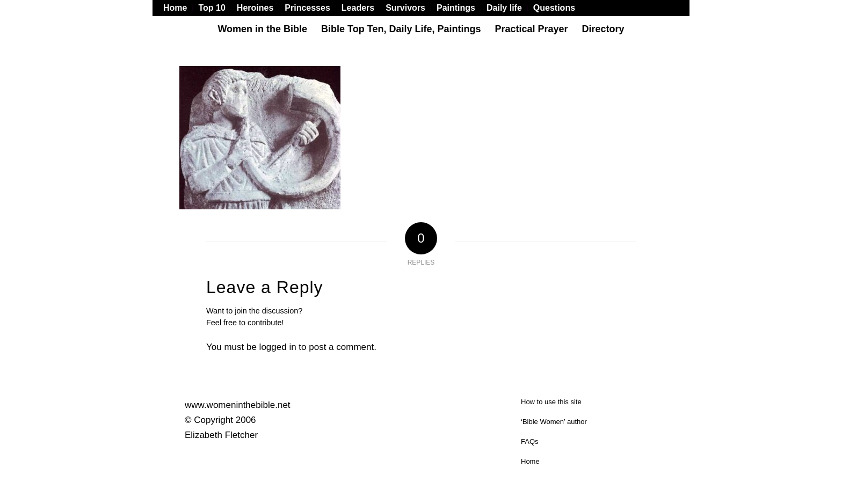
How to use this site (551, 402)
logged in (278, 347)
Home (530, 461)
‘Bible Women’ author (554, 422)
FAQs (530, 441)
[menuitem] (178, 8)
